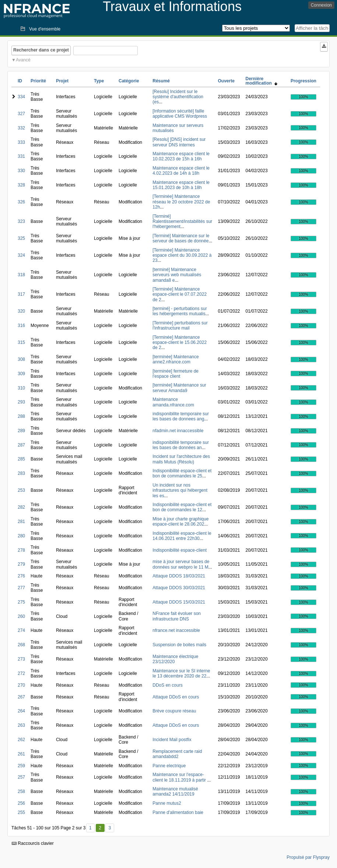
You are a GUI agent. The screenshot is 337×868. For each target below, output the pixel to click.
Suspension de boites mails (179, 645)
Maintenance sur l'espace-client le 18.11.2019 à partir (180, 777)
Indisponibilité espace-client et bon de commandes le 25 (182, 473)
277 (21, 588)
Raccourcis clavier (33, 843)
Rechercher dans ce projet (41, 50)
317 (21, 294)
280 (21, 536)
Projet (62, 81)
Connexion (321, 5)
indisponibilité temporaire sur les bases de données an (181, 445)
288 (21, 416)
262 (21, 740)
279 (21, 564)
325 (21, 238)
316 (21, 325)
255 (21, 812)
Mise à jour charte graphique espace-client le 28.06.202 (180, 522)
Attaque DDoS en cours (176, 697)
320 (21, 311)
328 (21, 185)
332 (21, 128)
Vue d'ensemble (45, 29)
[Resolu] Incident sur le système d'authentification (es (178, 97)
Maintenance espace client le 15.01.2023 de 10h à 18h (181, 185)
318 (21, 275)
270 (21, 685)
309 (21, 374)
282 (21, 507)
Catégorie (129, 81)
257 (21, 777)
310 (21, 388)
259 (21, 766)
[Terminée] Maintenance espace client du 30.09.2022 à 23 (182, 255)
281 (21, 522)
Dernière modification (261, 81)
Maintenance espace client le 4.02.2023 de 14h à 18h (181, 171)
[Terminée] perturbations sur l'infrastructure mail (180, 325)
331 (21, 156)
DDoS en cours (167, 685)
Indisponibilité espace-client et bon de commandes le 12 (182, 507)
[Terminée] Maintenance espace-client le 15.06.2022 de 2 (180, 343)
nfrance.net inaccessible (176, 630)
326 (21, 202)
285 (21, 459)
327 (21, 114)
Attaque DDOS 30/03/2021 (179, 588)
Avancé (23, 60)
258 (21, 791)
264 (21, 711)
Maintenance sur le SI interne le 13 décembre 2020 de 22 (181, 673)
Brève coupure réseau (174, 711)
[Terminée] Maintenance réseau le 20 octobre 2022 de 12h (181, 202)
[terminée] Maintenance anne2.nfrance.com (175, 359)
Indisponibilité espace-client (180, 550)
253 (21, 490)
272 (21, 673)
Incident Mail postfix (172, 740)
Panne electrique (169, 766)
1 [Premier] (90, 828)
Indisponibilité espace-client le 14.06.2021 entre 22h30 (182, 536)
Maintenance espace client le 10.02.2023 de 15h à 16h (181, 156)
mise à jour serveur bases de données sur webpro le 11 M (181, 564)
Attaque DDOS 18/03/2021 (179, 576)
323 (21, 221)
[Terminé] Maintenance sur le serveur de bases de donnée (181, 238)
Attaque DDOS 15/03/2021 (179, 602)
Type (99, 81)
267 (21, 697)
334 (21, 97)
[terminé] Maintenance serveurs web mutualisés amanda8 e (177, 275)
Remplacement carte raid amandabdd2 (177, 754)
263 (21, 725)
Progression (303, 81)
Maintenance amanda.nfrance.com (173, 402)
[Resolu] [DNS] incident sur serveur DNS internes (179, 142)
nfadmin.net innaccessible (178, 431)
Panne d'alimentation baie (178, 812)
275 (21, 602)
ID (20, 81)
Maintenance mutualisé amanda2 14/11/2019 (175, 791)
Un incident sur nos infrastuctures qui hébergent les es (180, 490)
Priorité (38, 81)
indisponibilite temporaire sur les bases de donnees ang (181, 416)
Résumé (161, 81)
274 (21, 630)
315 (21, 342)
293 (21, 402)
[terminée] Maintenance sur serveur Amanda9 (179, 388)
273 (21, 659)
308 (21, 359)
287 (21, 445)
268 (21, 645)
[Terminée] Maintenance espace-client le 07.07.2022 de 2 (180, 294)
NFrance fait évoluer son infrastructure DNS (177, 616)
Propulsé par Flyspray (308, 857)
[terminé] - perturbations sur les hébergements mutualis (180, 311)
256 (21, 803)
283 (21, 473)
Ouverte (226, 81)
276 (21, 576)
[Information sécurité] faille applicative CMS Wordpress (180, 114)
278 (21, 550)
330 (21, 171)
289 (21, 431)
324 (21, 255)
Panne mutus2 (167, 803)
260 (21, 616)
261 (21, 754)
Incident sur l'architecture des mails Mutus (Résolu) (181, 459)
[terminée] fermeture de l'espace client (175, 374)
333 (21, 142)
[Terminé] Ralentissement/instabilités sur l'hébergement (182, 222)
